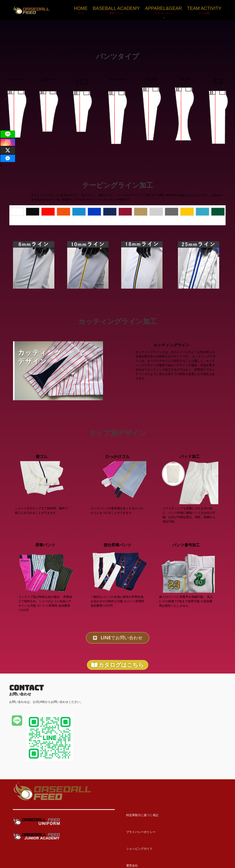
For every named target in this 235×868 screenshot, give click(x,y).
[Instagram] (8, 142)
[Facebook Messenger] (8, 158)
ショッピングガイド (136, 849)
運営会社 (129, 866)
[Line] (8, 134)
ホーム (81, 13)
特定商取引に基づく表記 (139, 815)
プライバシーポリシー (138, 832)
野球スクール (116, 13)
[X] (8, 150)
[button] (164, 18)
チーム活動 (204, 13)
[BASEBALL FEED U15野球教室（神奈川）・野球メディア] (31, 10)
